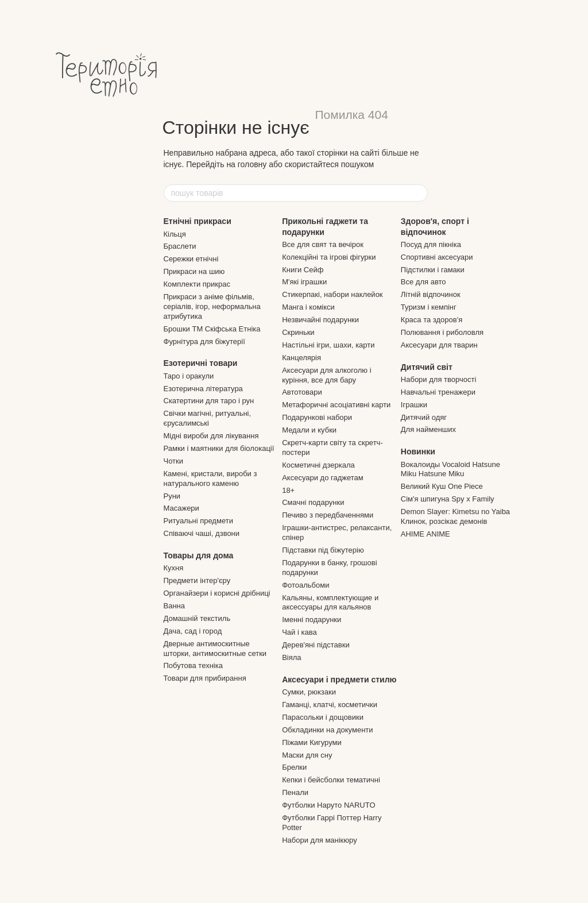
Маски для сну (307, 755)
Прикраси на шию (194, 271)
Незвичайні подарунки (320, 320)
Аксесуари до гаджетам (323, 478)
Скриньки (298, 332)
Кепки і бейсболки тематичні (331, 780)
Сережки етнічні (191, 259)
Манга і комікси (308, 307)
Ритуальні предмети (198, 521)
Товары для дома (199, 555)
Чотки (174, 461)
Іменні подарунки (312, 620)
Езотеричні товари (201, 363)
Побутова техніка (193, 665)
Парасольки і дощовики (323, 717)
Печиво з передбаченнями (328, 515)
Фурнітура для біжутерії (204, 341)
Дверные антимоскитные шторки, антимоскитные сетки (215, 649)
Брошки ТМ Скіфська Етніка (212, 329)
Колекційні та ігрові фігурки (329, 257)
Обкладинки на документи (327, 730)
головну (252, 164)
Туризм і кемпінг (429, 307)
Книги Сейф (303, 270)
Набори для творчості (438, 379)
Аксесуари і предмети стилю (339, 680)
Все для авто (423, 282)
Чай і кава (299, 632)
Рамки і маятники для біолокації (219, 448)
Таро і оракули (189, 376)
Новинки (418, 452)
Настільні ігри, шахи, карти (328, 345)
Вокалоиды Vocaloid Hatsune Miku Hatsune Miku (450, 469)
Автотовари (302, 392)
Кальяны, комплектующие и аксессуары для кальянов (330, 603)
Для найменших (428, 429)
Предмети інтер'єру (197, 580)
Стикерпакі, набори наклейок (332, 294)
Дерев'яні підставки (316, 645)
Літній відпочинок (431, 294)
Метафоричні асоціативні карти (336, 405)
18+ (288, 490)
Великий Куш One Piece (442, 486)
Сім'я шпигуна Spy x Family (448, 499)
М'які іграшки (304, 282)
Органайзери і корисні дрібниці (217, 593)
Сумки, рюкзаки (309, 692)
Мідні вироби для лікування (211, 436)
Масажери (181, 508)
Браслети (180, 246)
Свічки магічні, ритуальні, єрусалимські (208, 418)
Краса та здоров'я (432, 320)
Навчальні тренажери (438, 392)
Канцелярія (301, 358)
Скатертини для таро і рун (209, 401)
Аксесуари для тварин (439, 345)
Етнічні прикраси (198, 221)
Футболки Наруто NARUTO (328, 805)
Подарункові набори (317, 417)
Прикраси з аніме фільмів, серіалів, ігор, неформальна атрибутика (212, 306)
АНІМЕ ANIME (425, 534)
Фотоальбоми (305, 585)
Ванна (175, 606)
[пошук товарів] (419, 193)
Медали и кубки (309, 430)
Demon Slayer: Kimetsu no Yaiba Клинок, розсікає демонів (455, 516)
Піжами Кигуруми (312, 742)
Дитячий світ (427, 367)
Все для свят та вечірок (323, 244)
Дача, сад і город (193, 631)
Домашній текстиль (197, 618)
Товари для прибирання (205, 678)
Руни (172, 496)
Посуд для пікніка (431, 244)
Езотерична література (203, 389)
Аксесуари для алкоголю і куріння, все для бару (326, 375)
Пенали (295, 792)
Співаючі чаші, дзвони (202, 533)
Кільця (175, 234)
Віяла (291, 657)
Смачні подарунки (313, 502)
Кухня (174, 568)
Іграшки (414, 405)
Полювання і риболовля (442, 332)
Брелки (294, 767)
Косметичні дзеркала (318, 465)
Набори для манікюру (319, 840)
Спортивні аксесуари (437, 257)
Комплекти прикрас (197, 284)
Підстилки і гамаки (433, 270)
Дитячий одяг (424, 417)
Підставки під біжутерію (323, 550)
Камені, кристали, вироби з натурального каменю (210, 478)
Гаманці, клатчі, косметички (330, 705)
